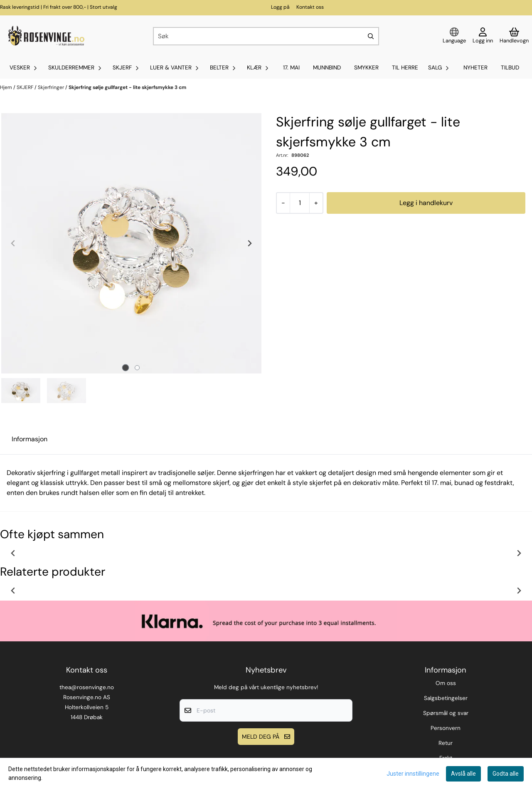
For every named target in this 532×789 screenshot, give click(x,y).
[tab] (126, 368)
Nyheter (475, 68)
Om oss (446, 683)
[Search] (371, 36)
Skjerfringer (52, 87)
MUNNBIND (327, 68)
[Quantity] (299, 203)
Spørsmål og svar (446, 713)
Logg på (280, 7)
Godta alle (506, 774)
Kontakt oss (310, 7)
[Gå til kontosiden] (483, 36)
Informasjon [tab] (30, 439)
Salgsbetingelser (446, 698)
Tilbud (510, 68)
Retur (446, 743)
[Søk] (266, 36)
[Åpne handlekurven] (514, 36)
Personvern (446, 728)
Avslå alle (463, 774)
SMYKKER (366, 68)
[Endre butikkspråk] (454, 36)
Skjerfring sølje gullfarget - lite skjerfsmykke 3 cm (127, 87)
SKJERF (26, 87)
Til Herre (405, 68)
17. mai (291, 68)
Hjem (7, 87)
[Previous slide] (13, 243)
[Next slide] (249, 243)
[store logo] (45, 36)
